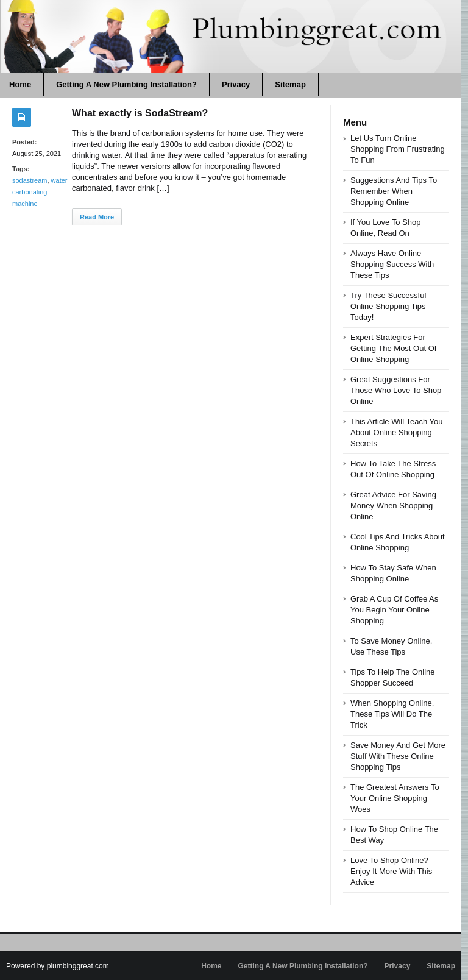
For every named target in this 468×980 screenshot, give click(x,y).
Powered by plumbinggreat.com (58, 966)
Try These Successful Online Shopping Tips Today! (388, 306)
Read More (97, 217)
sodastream (30, 180)
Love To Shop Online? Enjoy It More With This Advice (391, 871)
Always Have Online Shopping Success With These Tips (392, 264)
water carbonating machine (40, 192)
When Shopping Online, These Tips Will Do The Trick (392, 714)
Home (211, 966)
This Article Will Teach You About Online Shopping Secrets (397, 432)
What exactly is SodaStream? (140, 113)
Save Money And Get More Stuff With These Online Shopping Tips (398, 756)
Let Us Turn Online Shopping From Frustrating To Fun (398, 149)
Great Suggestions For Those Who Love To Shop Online (396, 390)
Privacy (236, 84)
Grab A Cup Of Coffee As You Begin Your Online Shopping (394, 610)
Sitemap (290, 84)
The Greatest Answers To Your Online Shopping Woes (395, 798)
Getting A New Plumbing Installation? (126, 84)
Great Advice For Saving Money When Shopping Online (393, 506)
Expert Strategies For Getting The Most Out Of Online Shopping (393, 348)
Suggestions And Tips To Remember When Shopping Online (394, 191)
